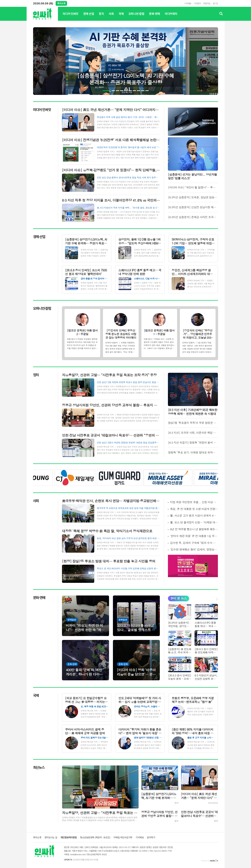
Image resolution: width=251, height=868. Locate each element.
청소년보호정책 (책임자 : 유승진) (95, 838)
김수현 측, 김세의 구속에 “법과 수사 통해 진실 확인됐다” (194, 543)
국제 (121, 16)
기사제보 (188, 3)
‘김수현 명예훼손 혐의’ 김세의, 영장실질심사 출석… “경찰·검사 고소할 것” (194, 549)
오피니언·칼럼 (136, 16)
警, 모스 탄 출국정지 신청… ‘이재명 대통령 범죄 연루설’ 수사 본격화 (194, 522)
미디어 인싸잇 (71, 16)
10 (147, 91)
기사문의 (197, 3)
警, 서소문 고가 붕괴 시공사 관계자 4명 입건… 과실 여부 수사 (194, 516)
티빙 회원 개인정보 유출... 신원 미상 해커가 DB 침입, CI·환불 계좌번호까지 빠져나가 (194, 502)
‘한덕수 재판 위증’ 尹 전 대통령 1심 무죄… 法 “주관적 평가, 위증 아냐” (194, 536)
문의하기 (151, 838)
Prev (44, 61)
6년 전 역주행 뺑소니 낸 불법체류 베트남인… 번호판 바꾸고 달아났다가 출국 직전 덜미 (194, 529)
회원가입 (207, 3)
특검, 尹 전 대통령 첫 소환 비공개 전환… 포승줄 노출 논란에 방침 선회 (194, 509)
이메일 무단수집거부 (123, 838)
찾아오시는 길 (51, 838)
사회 (111, 16)
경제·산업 (89, 16)
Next (207, 61)
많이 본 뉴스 (178, 598)
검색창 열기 (221, 14)
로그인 (215, 3)
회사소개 (61, 3)
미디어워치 (171, 16)
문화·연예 (154, 16)
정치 (101, 16)
